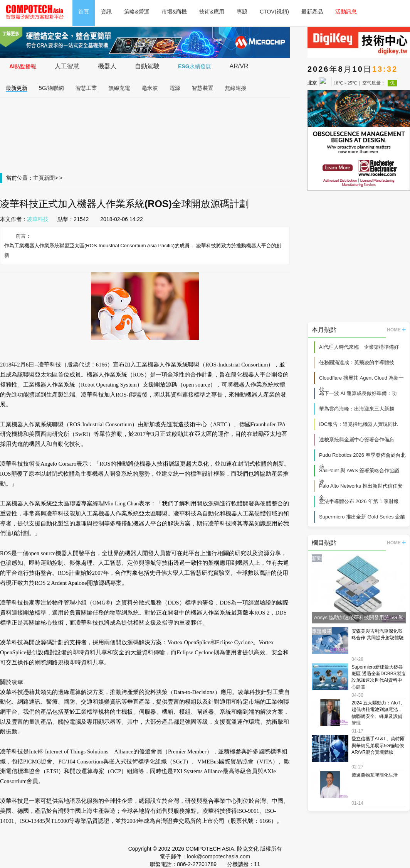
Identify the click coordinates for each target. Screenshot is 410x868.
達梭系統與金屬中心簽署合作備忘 (357, 440)
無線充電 (119, 88)
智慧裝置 (203, 88)
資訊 (106, 12)
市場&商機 (174, 12)
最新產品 (312, 12)
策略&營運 (137, 12)
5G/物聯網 (51, 88)
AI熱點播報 (23, 66)
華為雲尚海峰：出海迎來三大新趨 (357, 409)
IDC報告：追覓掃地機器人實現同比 (358, 424)
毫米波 (150, 88)
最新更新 (17, 88)
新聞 (49, 178)
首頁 (84, 12)
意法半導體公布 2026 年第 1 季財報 (359, 501)
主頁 (39, 178)
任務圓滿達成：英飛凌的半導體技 (357, 362)
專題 (242, 12)
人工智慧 (67, 66)
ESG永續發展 (195, 66)
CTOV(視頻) (274, 12)
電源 (175, 88)
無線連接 (236, 88)
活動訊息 (346, 12)
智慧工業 (86, 88)
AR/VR (239, 66)
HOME (396, 330)
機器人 (107, 66)
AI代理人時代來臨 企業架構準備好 (359, 347)
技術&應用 (212, 12)
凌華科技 (38, 219)
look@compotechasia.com (218, 856)
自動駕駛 (147, 66)
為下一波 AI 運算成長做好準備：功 (358, 393)
